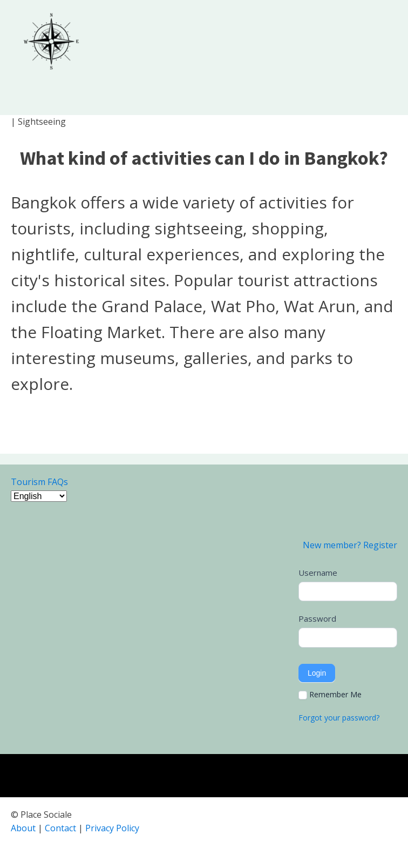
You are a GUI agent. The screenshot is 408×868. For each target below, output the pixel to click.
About (23, 828)
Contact (60, 828)
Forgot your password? (339, 718)
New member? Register (350, 545)
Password (317, 618)
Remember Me (330, 695)
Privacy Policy (112, 828)
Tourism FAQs (39, 482)
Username (318, 573)
